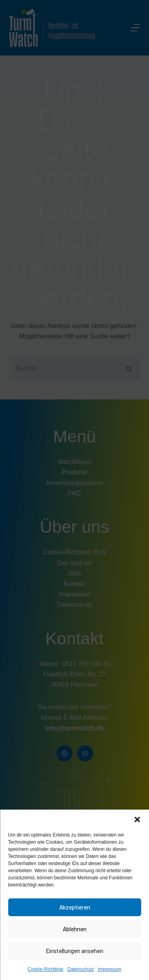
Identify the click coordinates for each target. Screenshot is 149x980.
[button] (137, 820)
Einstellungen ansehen (74, 951)
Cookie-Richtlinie (45, 969)
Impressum (109, 969)
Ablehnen (75, 929)
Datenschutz (81, 969)
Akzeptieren (75, 907)
